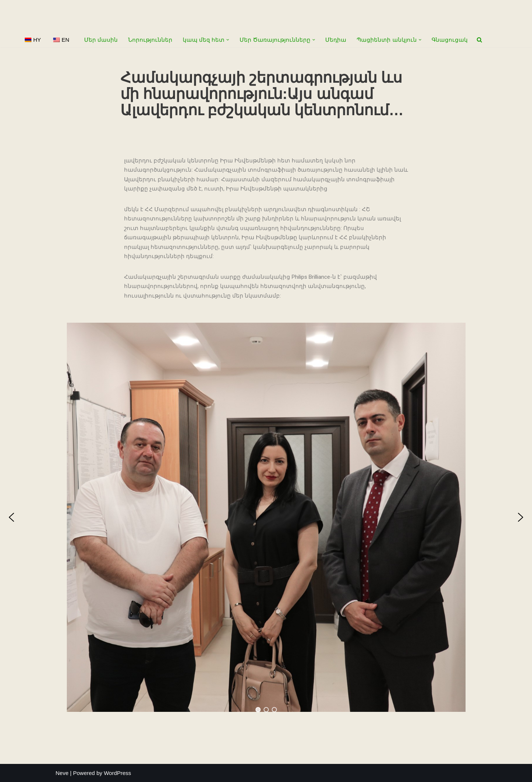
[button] (228, 40)
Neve (62, 773)
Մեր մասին (101, 40)
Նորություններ (150, 40)
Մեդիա (336, 40)
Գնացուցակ (450, 40)
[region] (266, 517)
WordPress (117, 773)
